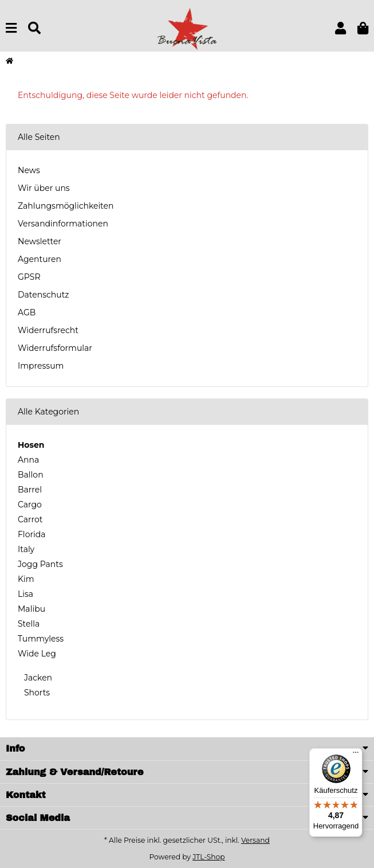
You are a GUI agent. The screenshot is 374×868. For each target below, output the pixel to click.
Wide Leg (37, 654)
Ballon (31, 475)
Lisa (25, 594)
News (29, 170)
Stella (29, 624)
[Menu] (11, 28)
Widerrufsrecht (48, 330)
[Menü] (356, 755)
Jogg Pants (40, 564)
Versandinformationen (63, 224)
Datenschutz (43, 295)
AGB (27, 312)
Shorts (36, 693)
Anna (28, 460)
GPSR (29, 277)
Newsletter (40, 241)
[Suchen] (34, 28)
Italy (26, 549)
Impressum (41, 366)
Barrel (30, 490)
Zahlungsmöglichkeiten (66, 206)
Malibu (32, 609)
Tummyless (41, 639)
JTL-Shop (208, 857)
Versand (255, 840)
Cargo (30, 505)
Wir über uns (44, 188)
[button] (340, 28)
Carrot (30, 519)
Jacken (37, 678)
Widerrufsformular (55, 348)
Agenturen (40, 259)
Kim (26, 579)
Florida (32, 534)
